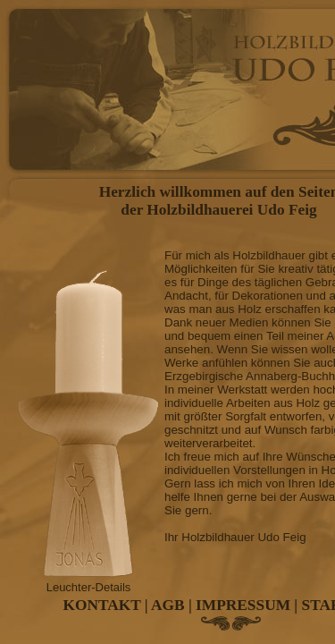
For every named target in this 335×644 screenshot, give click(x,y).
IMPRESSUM (243, 605)
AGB (168, 605)
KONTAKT (102, 605)
